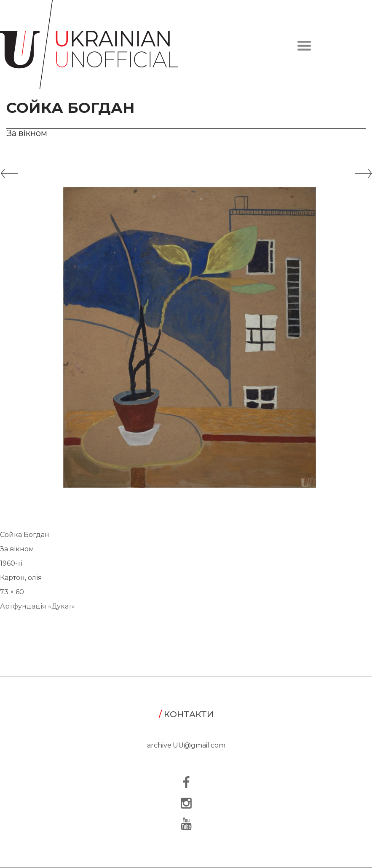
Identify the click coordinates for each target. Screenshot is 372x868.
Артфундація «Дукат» (37, 606)
